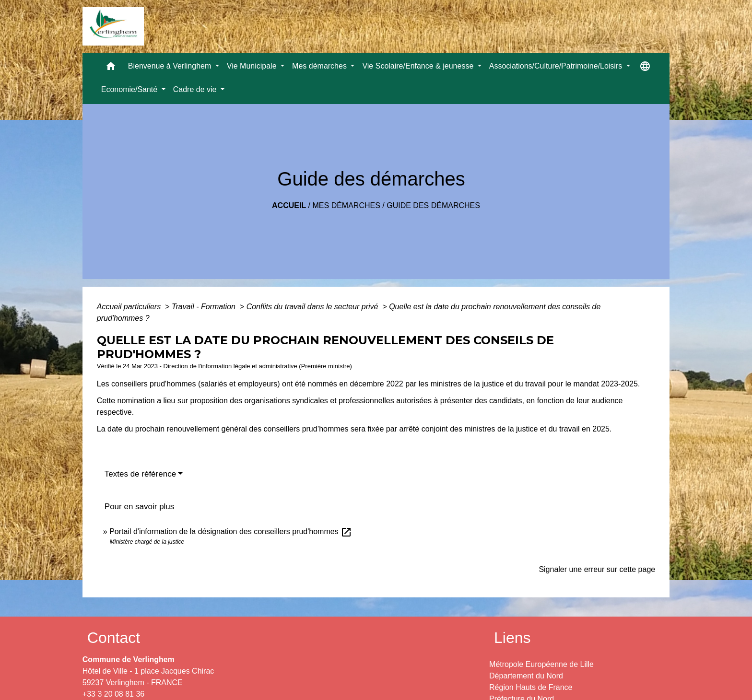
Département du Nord (526, 676)
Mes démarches (347, 205)
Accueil (289, 205)
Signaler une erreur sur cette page (597, 569)
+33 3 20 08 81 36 (113, 694)
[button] (111, 68)
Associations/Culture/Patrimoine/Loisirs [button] (557, 66)
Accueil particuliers (130, 307)
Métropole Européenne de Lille (541, 664)
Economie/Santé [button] (130, 89)
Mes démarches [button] (320, 66)
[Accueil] (113, 26)
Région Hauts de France (531, 687)
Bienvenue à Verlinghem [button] (171, 66)
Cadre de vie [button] (196, 89)
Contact (114, 638)
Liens (512, 638)
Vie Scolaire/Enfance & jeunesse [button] (419, 66)
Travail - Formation (205, 307)
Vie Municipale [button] (253, 66)
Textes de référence (140, 474)
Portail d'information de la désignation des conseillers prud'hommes (231, 531)
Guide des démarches (433, 205)
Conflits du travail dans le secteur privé (313, 307)
